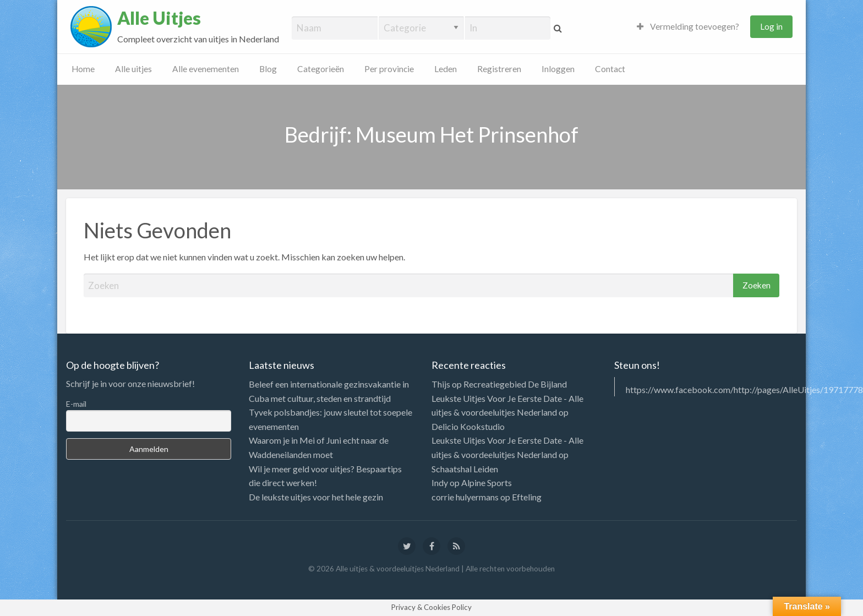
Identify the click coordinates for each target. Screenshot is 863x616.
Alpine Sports (487, 483)
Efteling (527, 497)
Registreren (499, 69)
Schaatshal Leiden (465, 469)
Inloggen (558, 69)
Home (83, 69)
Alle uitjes (133, 69)
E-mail (76, 404)
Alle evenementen (206, 69)
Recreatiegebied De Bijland (515, 384)
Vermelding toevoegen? (688, 26)
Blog (268, 69)
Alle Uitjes (159, 18)
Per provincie (389, 69)
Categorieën (321, 69)
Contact (610, 69)
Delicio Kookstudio (468, 426)
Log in (771, 26)
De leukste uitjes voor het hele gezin (316, 497)
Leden (446, 69)
